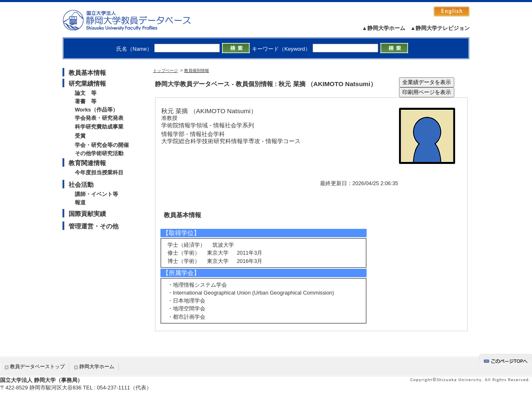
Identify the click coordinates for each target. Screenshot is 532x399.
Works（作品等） (96, 110)
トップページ (165, 71)
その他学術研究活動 (99, 153)
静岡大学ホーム (97, 367)
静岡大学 (135, 20)
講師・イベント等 (96, 194)
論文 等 (86, 93)
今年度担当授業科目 (99, 172)
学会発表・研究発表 (99, 118)
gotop (506, 360)
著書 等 (86, 101)
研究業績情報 (87, 83)
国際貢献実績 (87, 214)
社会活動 (81, 185)
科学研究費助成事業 (99, 127)
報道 (80, 202)
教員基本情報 (87, 73)
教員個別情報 (197, 71)
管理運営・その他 (94, 226)
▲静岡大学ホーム (384, 28)
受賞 (80, 136)
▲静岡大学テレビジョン (440, 28)
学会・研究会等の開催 (102, 145)
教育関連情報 (87, 163)
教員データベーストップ (37, 367)
